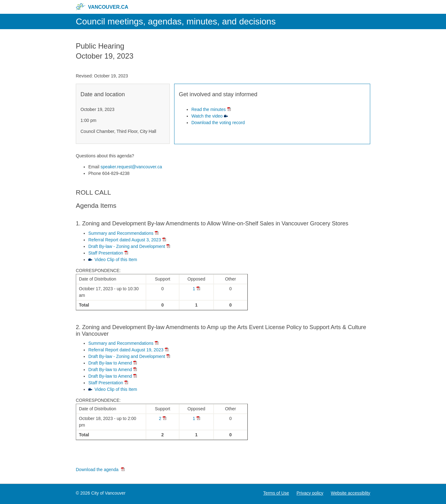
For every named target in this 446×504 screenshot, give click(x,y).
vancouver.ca (102, 7)
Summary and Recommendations (121, 233)
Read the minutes (209, 109)
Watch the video (207, 116)
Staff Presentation (106, 253)
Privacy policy (310, 493)
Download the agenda (98, 470)
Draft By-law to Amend (110, 363)
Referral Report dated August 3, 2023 (125, 240)
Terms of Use (276, 493)
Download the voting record (218, 123)
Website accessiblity (350, 493)
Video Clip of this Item (116, 260)
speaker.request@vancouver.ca (131, 167)
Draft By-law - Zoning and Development (127, 246)
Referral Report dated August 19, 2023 (126, 350)
